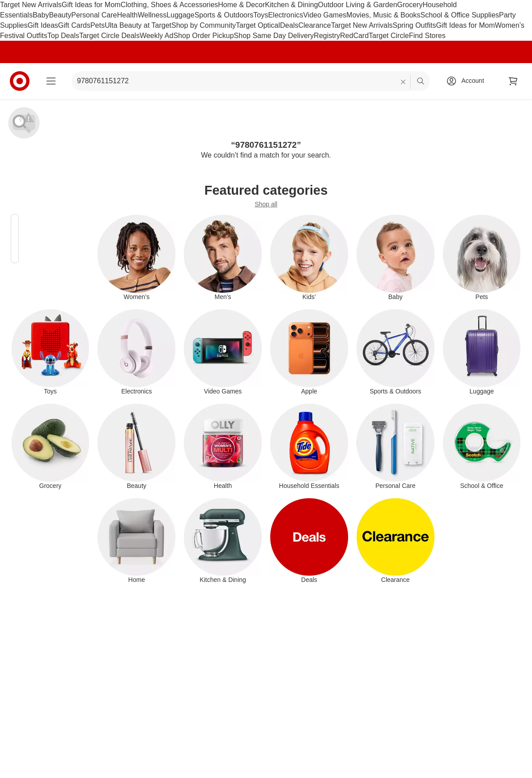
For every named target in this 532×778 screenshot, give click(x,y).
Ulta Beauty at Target (138, 25)
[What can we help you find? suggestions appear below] (251, 81)
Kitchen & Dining (291, 5)
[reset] (403, 82)
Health (127, 15)
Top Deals (63, 36)
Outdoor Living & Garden (358, 5)
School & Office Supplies (460, 15)
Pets (98, 25)
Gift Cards (74, 25)
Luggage (180, 15)
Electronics (285, 15)
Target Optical (258, 25)
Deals (289, 25)
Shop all (266, 204)
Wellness (152, 15)
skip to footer (9, 7)
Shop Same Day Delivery (274, 36)
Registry (327, 36)
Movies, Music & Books (383, 15)
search (421, 82)
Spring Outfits (414, 25)
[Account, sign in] (468, 81)
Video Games (325, 15)
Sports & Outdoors (224, 15)
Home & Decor (241, 5)
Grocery (410, 5)
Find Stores (427, 36)
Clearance (315, 25)
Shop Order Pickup (203, 36)
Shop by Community (204, 25)
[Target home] (20, 81)
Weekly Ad (156, 36)
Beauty (60, 15)
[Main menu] (51, 81)
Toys (261, 15)
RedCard (354, 36)
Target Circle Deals (109, 36)
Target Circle (389, 36)
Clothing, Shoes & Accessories (169, 5)
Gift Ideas (43, 25)
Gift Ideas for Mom (91, 5)
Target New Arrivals (31, 5)
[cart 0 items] (513, 81)
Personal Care (94, 15)
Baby (41, 15)
